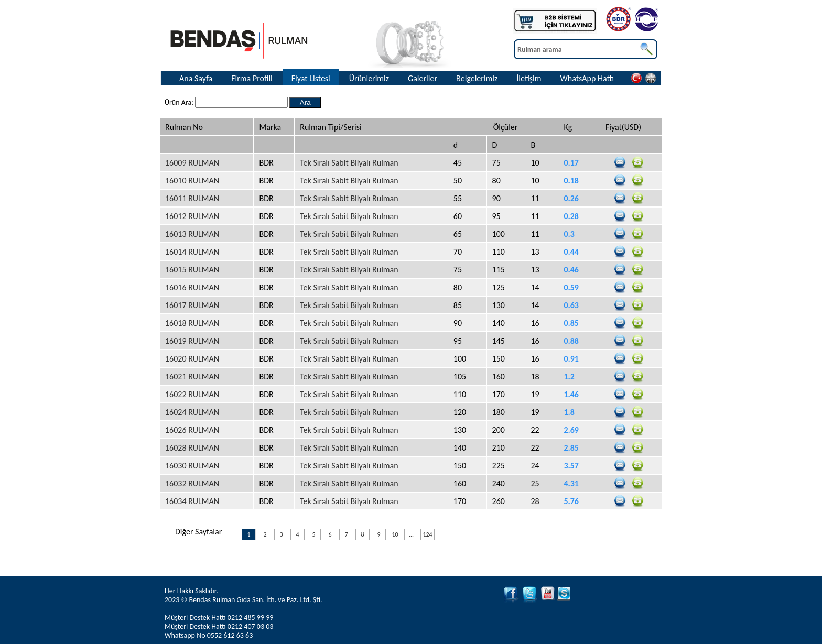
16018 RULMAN (192, 323)
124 (427, 534)
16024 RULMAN (192, 412)
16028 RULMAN (192, 448)
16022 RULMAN (192, 394)
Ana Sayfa (196, 78)
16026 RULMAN (192, 430)
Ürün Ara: (180, 102)
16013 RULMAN (192, 234)
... (411, 534)
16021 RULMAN (192, 376)
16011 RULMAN (192, 198)
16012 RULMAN (192, 216)
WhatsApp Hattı (587, 78)
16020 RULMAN (192, 359)
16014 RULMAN (192, 252)
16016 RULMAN (192, 287)
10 (395, 534)
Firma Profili (252, 78)
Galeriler (423, 78)
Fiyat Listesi (311, 78)
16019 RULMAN (192, 341)
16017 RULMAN (192, 305)
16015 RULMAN (192, 270)
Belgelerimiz (477, 78)
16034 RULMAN (192, 501)
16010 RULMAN (192, 181)
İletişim (529, 78)
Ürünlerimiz (369, 78)
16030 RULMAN (192, 466)
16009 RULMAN (192, 163)
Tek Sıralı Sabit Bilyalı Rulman (349, 163)
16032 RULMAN (192, 483)
